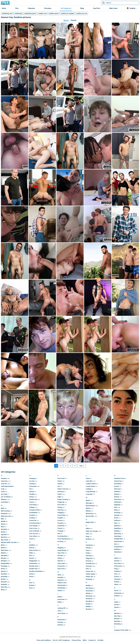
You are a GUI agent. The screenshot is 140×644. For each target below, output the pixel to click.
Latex (88, 478)
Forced (60, 520)
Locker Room (90, 486)
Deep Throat (34, 550)
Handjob (60, 577)
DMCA (85, 640)
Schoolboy (118, 484)
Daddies (32, 545)
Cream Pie (33, 520)
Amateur (4, 478)
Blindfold (4, 555)
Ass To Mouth (6, 497)
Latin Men (89, 481)
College (32, 507)
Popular (74, 20)
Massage (89, 503)
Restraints (89, 591)
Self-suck (117, 489)
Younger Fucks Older (121, 630)
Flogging (61, 513)
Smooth (117, 515)
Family (60, 484)
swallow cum (42, 14)
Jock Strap (61, 613)
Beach (3, 524)
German (60, 555)
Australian (5, 502)
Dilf (30, 555)
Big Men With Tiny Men (9, 542)
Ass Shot (4, 494)
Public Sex (89, 577)
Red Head (89, 588)
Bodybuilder (5, 563)
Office (88, 528)
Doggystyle (33, 561)
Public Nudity (90, 574)
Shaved (117, 494)
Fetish (60, 494)
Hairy (59, 575)
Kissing (60, 622)
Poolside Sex (90, 563)
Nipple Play (90, 522)
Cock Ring (33, 505)
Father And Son (63, 489)
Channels (31, 8)
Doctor (32, 558)
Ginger (60, 558)
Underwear (118, 593)
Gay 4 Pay (61, 553)
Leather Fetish (91, 484)
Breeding (4, 576)
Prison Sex (90, 571)
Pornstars (48, 8)
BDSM (3, 521)
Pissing (88, 561)
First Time (61, 505)
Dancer (32, 548)
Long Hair (89, 494)
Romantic (89, 599)
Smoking (117, 513)
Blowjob (4, 561)
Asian (3, 492)
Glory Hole (61, 563)
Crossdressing (34, 523)
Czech (31, 539)
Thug (116, 569)
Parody (88, 548)
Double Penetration (36, 571)
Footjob (60, 518)
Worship (117, 621)
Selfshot (117, 492)
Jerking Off (61, 608)
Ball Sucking (5, 511)
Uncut (116, 590)
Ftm (59, 534)
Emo (31, 583)
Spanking (117, 528)
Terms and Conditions (44, 640)
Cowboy (32, 518)
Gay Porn (97, 8)
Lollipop (89, 489)
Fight (59, 497)
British (3, 579)
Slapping (117, 505)
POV (87, 569)
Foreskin (61, 523)
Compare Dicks (35, 510)
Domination (33, 563)
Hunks (60, 590)
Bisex (3, 545)
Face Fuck (61, 478)
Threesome (118, 566)
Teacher (117, 561)
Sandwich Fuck (119, 478)
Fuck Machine (62, 536)
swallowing (18, 14)
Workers (117, 619)
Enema (32, 585)
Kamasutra (61, 620)
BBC (3, 519)
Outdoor (89, 539)
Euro (31, 588)
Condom (32, 515)
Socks (116, 518)
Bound (3, 571)
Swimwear (118, 552)
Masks (88, 500)
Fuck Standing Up (64, 539)
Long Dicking (90, 492)
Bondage (4, 566)
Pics (17, 8)
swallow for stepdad (68, 14)
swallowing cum (7, 14)
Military (88, 511)
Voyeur (116, 607)
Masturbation (90, 506)
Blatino (3, 553)
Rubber (88, 606)
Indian (60, 597)
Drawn (31, 574)
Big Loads (5, 540)
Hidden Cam (62, 583)
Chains (32, 492)
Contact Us (92, 640)
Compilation (33, 513)
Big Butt (4, 534)
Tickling (117, 571)
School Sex (118, 481)
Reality (88, 585)
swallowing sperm (30, 14)
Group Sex (61, 566)
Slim (116, 507)
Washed (117, 613)
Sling (116, 510)
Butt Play (4, 587)
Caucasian (33, 486)
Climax (32, 497)
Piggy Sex (89, 558)
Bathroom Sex (6, 516)
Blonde (3, 558)
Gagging (61, 548)
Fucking (60, 541)
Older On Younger (92, 531)
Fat (59, 486)
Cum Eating (33, 526)
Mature (88, 508)
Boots (3, 569)
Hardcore (61, 580)
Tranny (116, 576)
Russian (89, 609)
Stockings (118, 536)
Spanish (117, 526)
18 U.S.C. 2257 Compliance (61, 640)
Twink (116, 584)
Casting (32, 484)
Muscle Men (90, 516)
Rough (88, 604)
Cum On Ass (34, 534)
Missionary (90, 513)
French (60, 528)
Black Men (5, 550)
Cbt (30, 489)
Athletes (4, 499)
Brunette (4, 582)
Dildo (31, 553)
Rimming (89, 596)
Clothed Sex (33, 499)
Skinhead (117, 502)
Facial (60, 481)
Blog (82, 8)
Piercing (89, 556)
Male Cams (113, 8)
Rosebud (89, 601)
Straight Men (118, 539)
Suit (115, 544)
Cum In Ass (33, 528)
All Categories (66, 8)
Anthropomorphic (7, 486)
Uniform (117, 596)
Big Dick (4, 537)
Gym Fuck (61, 569)
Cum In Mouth (34, 531)
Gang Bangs (62, 550)
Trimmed (117, 579)
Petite (88, 553)
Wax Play (117, 616)
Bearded (4, 529)
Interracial (61, 599)
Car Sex (32, 481)
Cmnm (32, 502)
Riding (88, 593)
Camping (32, 478)
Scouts (116, 486)
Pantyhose (89, 545)
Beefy (3, 532)
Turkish (117, 582)
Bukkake (4, 584)
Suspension (118, 547)
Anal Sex (4, 484)
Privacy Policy (76, 640)
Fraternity (61, 526)
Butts (3, 590)
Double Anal (33, 566)
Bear (3, 527)
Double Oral (33, 569)
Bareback (4, 513)
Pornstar (89, 566)
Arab (3, 489)
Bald (3, 508)
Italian (60, 602)
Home (4, 8)
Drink (31, 576)
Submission (118, 541)
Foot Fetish (61, 515)
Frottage (60, 531)
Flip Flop (61, 510)
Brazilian (4, 574)
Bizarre (3, 548)
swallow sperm (54, 14)
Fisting (60, 507)
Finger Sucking (63, 499)
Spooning (117, 534)
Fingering (61, 502)
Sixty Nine (118, 499)
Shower (117, 497)
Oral (87, 534)
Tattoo (116, 558)
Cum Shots (33, 536)
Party (88, 550)
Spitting (117, 531)
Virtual (116, 605)
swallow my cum (82, 14)
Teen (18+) (118, 563)
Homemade (61, 585)
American (4, 481)
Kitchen (60, 625)
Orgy (87, 536)
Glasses (60, 561)
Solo (116, 523)
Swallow (117, 549)
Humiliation (62, 588)
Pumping (89, 579)
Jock (59, 611)
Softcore (117, 520)
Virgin (116, 602)
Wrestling (117, 624)
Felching (61, 492)
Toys (116, 574)
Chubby (32, 494)
